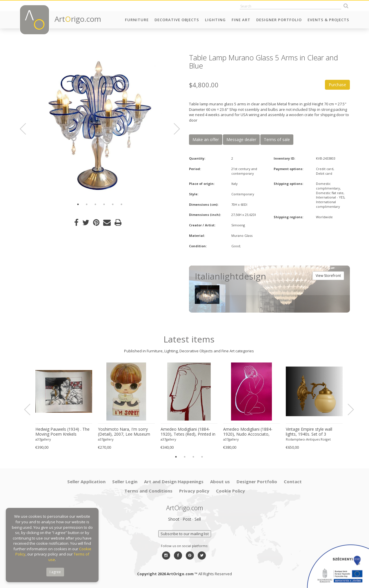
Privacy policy (194, 491)
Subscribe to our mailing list (185, 534)
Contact (293, 481)
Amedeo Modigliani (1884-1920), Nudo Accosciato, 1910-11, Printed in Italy (248, 432)
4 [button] (104, 204)
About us (220, 481)
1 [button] (78, 204)
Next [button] (173, 129)
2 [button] (87, 204)
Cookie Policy (230, 491)
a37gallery (43, 439)
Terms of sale (277, 139)
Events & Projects (328, 20)
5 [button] (113, 204)
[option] (100, 126)
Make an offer (206, 139)
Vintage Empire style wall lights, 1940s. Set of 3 (309, 432)
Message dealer (241, 139)
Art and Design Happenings (174, 481)
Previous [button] (26, 129)
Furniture (137, 20)
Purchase (337, 85)
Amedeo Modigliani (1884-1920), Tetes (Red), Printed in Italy (188, 432)
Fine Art (241, 20)
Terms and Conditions (148, 491)
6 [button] (121, 204)
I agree (55, 572)
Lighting (215, 20)
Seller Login (125, 481)
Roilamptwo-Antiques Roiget (308, 439)
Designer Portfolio (279, 20)
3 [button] (95, 204)
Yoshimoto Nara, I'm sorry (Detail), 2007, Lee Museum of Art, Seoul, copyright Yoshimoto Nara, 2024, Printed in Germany (124, 432)
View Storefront (328, 276)
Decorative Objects (177, 20)
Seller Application (86, 481)
